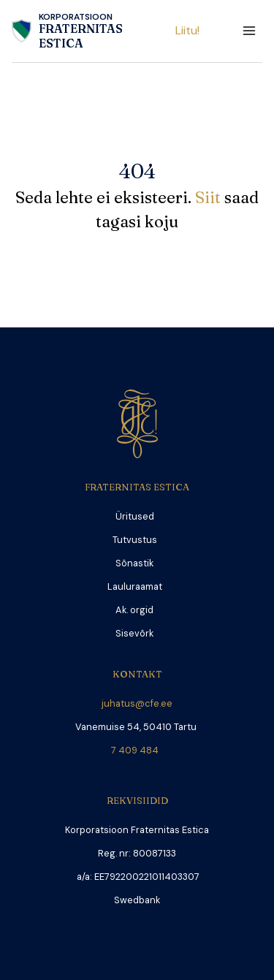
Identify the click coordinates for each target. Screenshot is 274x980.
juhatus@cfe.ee (137, 703)
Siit (210, 197)
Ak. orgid (134, 610)
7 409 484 (137, 750)
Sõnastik (134, 563)
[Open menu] (249, 31)
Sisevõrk (134, 633)
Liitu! (187, 30)
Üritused (135, 516)
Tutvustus (135, 540)
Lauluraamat (135, 586)
